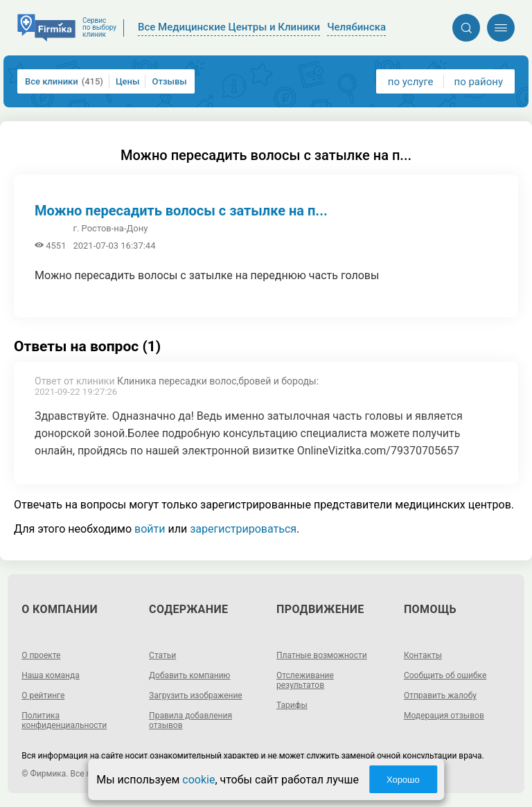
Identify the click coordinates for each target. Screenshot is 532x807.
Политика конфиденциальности (64, 720)
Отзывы (169, 81)
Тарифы (292, 705)
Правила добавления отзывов (190, 720)
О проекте (41, 655)
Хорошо (403, 780)
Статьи (162, 655)
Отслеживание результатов (305, 680)
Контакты (423, 655)
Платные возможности (322, 655)
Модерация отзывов (444, 716)
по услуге (411, 82)
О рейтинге (43, 695)
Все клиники (64, 81)
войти (150, 529)
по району (479, 82)
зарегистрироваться (243, 529)
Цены (128, 81)
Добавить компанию (189, 675)
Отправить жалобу (440, 695)
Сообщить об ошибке (445, 675)
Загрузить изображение (196, 695)
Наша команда (51, 675)
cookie (198, 780)
